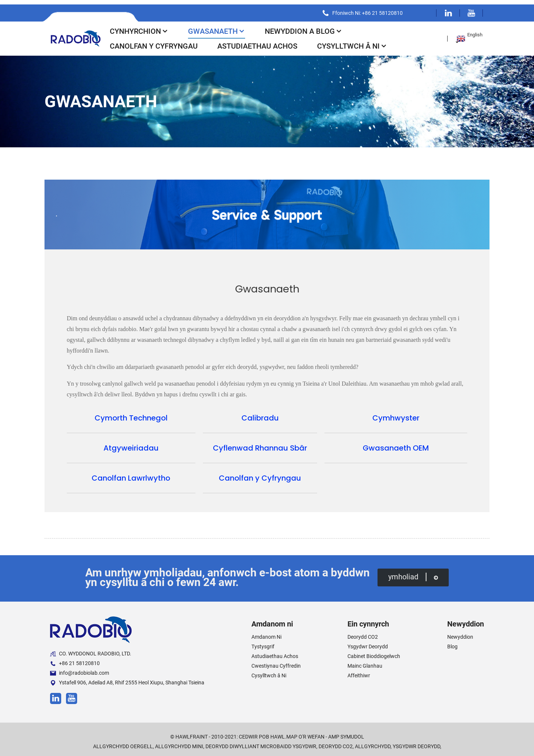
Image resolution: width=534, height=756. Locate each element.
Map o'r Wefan (305, 732)
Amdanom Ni (266, 632)
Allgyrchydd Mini (179, 742)
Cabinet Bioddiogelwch (374, 652)
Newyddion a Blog (304, 27)
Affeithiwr (359, 671)
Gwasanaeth (217, 27)
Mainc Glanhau (365, 661)
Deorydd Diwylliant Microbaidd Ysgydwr (261, 742)
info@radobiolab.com (80, 669)
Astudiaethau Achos (257, 42)
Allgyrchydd (373, 742)
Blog (452, 642)
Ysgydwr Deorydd (368, 642)
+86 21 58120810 (75, 659)
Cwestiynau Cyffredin (276, 661)
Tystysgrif (263, 642)
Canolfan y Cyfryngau (154, 42)
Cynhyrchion (139, 27)
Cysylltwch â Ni (352, 42)
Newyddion (460, 632)
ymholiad (413, 573)
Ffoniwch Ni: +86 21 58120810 (365, 9)
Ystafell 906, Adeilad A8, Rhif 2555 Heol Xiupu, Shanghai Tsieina (127, 678)
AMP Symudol (346, 732)
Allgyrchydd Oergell (123, 742)
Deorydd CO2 (363, 632)
